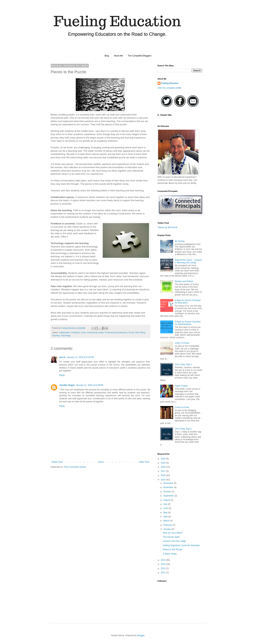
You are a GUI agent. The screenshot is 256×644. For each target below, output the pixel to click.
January (167, 529)
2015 (163, 480)
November (169, 487)
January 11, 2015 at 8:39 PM (90, 385)
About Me (118, 56)
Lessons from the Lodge (174, 541)
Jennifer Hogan (67, 385)
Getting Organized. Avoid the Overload (181, 545)
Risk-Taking (140, 332)
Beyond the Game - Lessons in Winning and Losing (188, 261)
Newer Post (57, 462)
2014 (163, 560)
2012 (163, 568)
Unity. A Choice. (182, 343)
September (169, 496)
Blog (107, 56)
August (167, 500)
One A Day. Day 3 (183, 364)
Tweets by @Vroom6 (167, 227)
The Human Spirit (171, 537)
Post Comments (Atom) (75, 467)
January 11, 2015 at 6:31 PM (80, 357)
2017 (163, 471)
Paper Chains (181, 386)
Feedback (75, 332)
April (166, 517)
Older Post (144, 462)
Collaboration (64, 332)
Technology (66, 335)
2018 (163, 467)
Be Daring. (180, 241)
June (166, 508)
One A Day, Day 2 (183, 429)
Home (101, 462)
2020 (163, 459)
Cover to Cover (182, 407)
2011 (163, 573)
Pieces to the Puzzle (172, 549)
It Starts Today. (170, 554)
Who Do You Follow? (173, 533)
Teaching (56, 335)
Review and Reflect (184, 281)
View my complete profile (169, 88)
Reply (62, 375)
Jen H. (63, 357)
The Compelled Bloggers (140, 56)
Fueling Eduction (170, 83)
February (168, 525)
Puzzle (131, 332)
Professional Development (116, 332)
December (169, 483)
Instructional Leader (95, 332)
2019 (163, 463)
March (167, 521)
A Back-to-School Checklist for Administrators (188, 323)
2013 (163, 564)
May (166, 513)
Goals (83, 332)
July (166, 504)
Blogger (141, 635)
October (167, 492)
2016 (163, 475)
